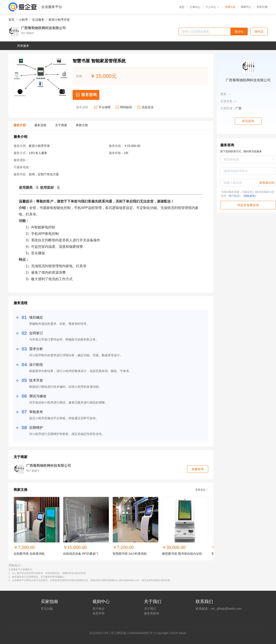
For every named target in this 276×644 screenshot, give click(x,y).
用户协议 (98, 609)
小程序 (23, 20)
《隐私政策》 (250, 196)
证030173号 (101, 633)
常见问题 (47, 609)
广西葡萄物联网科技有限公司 (43, 28)
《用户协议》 (234, 196)
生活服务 (38, 20)
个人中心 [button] (213, 7)
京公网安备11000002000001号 (132, 633)
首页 (182, 7)
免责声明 (98, 613)
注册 (265, 7)
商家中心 (246, 7)
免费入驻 (230, 7)
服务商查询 (152, 613)
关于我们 (150, 609)
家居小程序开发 (59, 20)
